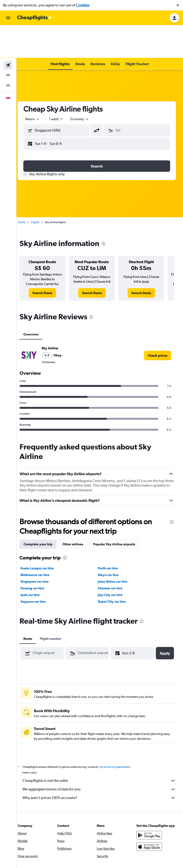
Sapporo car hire (39, 569)
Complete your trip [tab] (44, 511)
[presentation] (109, 211)
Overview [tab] (37, 301)
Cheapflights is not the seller (102, 748)
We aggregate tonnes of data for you (102, 756)
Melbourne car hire (41, 542)
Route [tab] (34, 606)
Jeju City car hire (113, 562)
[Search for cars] (8, 52)
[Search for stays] (8, 42)
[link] (47, 260)
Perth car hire (111, 535)
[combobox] (39, 86)
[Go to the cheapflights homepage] (35, 18)
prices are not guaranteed (121, 734)
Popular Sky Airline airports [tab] (120, 511)
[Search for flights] (8, 32)
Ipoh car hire (36, 562)
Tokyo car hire (111, 542)
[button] (178, 5)
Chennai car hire (113, 555)
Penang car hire (38, 555)
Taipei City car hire (115, 569)
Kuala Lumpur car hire (43, 535)
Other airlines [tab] (79, 511)
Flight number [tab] (56, 606)
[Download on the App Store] (151, 819)
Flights (41, 189)
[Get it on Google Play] (151, 807)
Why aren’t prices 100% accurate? (102, 765)
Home (27, 189)
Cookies (82, 5)
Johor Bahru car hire (116, 549)
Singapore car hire (41, 549)
